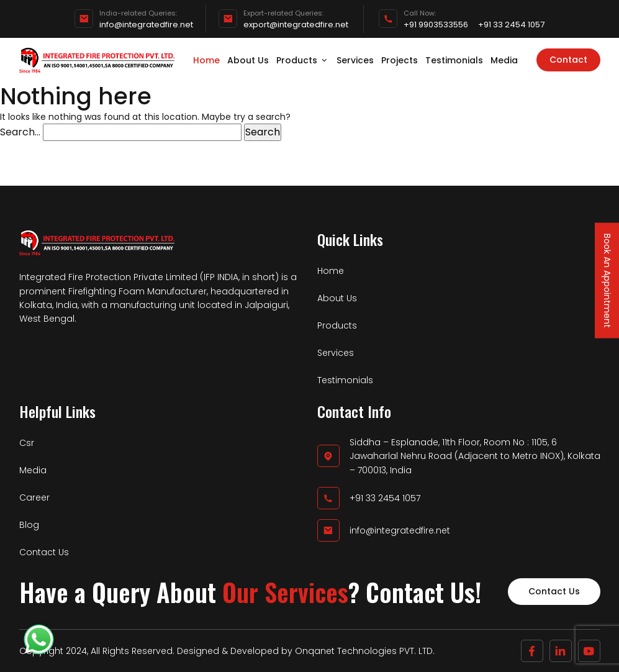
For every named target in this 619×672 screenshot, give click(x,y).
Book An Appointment (607, 280)
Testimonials (454, 60)
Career (34, 497)
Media (504, 60)
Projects (400, 60)
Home (206, 60)
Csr (27, 443)
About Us (248, 60)
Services (355, 60)
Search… (20, 132)
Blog (29, 525)
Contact (568, 60)
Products (303, 60)
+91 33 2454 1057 (511, 25)
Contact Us (44, 552)
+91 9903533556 (436, 25)
